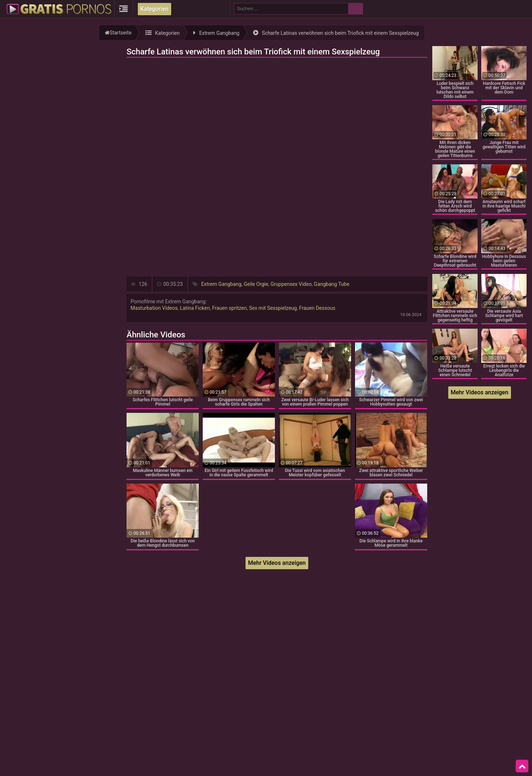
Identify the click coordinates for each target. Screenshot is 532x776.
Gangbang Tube (332, 284)
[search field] (291, 9)
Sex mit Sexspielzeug (273, 308)
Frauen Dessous (317, 308)
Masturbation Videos (154, 308)
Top (522, 766)
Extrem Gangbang (221, 284)
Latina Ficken (195, 308)
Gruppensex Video (291, 284)
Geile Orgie (256, 284)
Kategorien (154, 9)
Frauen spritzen (230, 308)
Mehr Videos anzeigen (277, 563)
